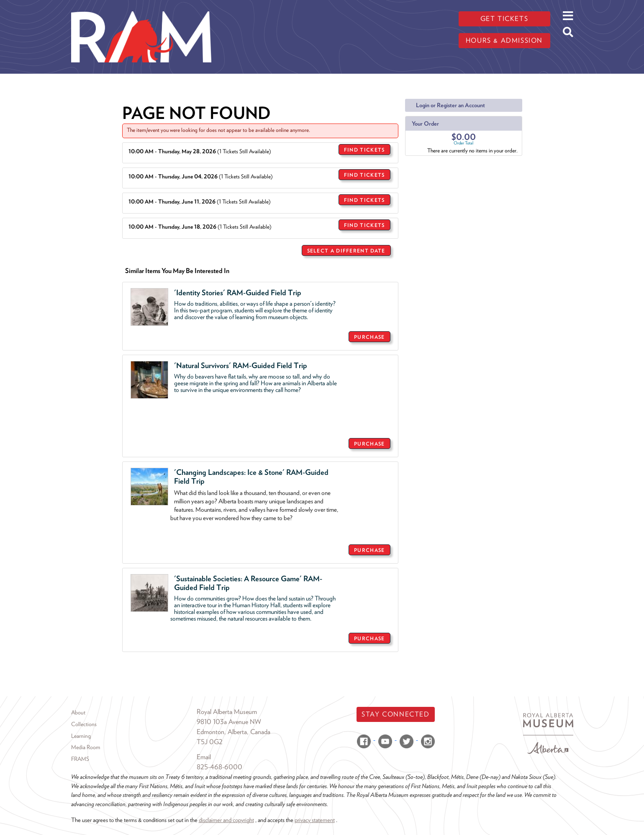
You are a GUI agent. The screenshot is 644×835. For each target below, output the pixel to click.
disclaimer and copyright (226, 820)
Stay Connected (395, 714)
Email (204, 757)
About (78, 712)
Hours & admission (504, 40)
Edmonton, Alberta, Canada (233, 732)
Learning (81, 736)
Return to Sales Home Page (360, 664)
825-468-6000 (219, 767)
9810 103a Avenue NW (229, 722)
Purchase (369, 337)
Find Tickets (364, 150)
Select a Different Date (346, 251)
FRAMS (80, 759)
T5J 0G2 (210, 742)
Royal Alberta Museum (227, 712)
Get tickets (504, 19)
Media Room (86, 747)
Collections (84, 724)
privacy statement (315, 820)
